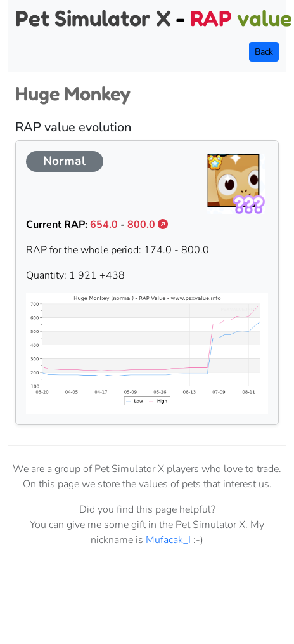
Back (264, 52)
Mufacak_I (168, 540)
